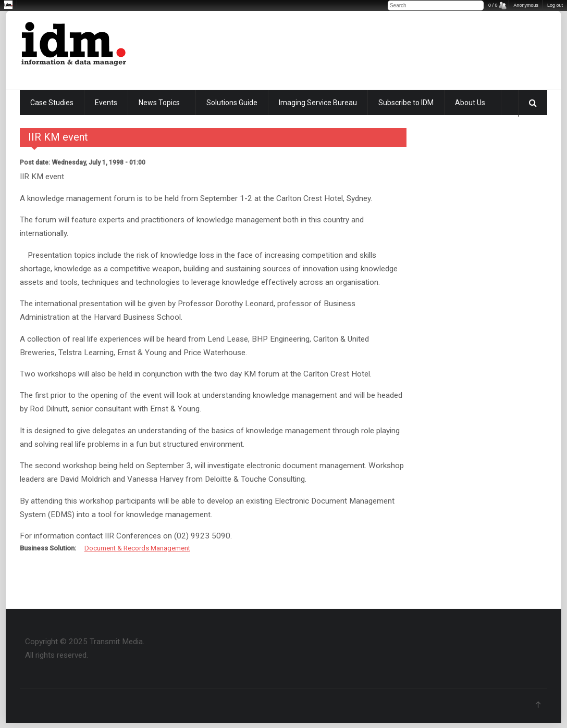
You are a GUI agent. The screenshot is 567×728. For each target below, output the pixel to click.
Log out (555, 5)
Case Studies (52, 103)
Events (106, 103)
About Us (470, 103)
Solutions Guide (232, 103)
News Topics (159, 103)
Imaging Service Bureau (318, 103)
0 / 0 (493, 5)
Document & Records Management (137, 548)
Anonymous (526, 5)
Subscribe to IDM (406, 103)
